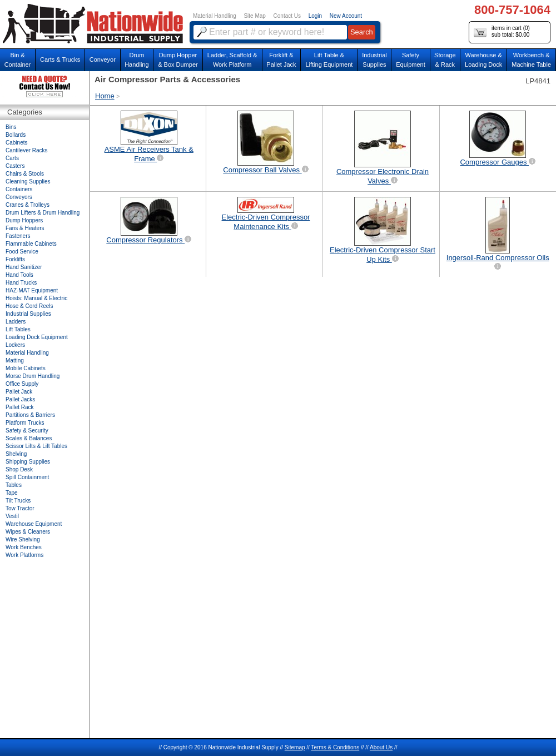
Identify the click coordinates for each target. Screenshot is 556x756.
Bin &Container (18, 60)
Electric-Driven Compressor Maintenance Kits (266, 214)
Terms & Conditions (335, 747)
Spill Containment (27, 477)
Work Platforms (24, 555)
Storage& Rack (445, 60)
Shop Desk (19, 469)
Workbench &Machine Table (531, 60)
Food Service (22, 252)
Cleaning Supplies (28, 181)
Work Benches (24, 547)
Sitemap (295, 747)
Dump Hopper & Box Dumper (178, 60)
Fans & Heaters (25, 228)
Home (105, 96)
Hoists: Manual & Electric (36, 298)
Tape (12, 493)
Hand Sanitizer (24, 267)
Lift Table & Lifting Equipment (329, 60)
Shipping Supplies (28, 462)
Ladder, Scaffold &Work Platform (232, 60)
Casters (15, 166)
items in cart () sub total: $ (502, 32)
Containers (19, 189)
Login (315, 16)
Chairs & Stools (25, 174)
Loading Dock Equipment (37, 337)
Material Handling (215, 16)
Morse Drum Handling (33, 376)
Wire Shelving (23, 539)
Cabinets (16, 143)
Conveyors (19, 197)
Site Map (254, 16)
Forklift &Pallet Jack (281, 60)
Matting (15, 360)
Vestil (12, 516)
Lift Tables (18, 329)
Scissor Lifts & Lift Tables (36, 446)
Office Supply (22, 384)
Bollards (16, 135)
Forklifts (15, 259)
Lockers (15, 345)
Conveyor (103, 59)
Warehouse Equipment (34, 524)
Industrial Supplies (28, 314)
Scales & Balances (29, 438)
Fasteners (18, 236)
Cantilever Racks (27, 150)
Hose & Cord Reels (29, 306)
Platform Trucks (25, 423)
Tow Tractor (20, 508)
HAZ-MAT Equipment (32, 290)
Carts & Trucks (60, 59)
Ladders (16, 322)
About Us (381, 747)
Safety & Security (27, 431)
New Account (346, 16)
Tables (14, 485)
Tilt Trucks (18, 501)
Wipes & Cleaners (28, 532)
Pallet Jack (19, 392)
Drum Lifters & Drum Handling (43, 213)
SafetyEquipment (411, 60)
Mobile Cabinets (26, 368)
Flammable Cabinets (31, 244)
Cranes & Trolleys (28, 205)
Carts (12, 158)
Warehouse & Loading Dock (483, 60)
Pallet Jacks (20, 399)
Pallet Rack (20, 407)
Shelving (16, 454)
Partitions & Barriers (30, 415)
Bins (11, 127)
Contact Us (287, 16)
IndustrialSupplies (374, 60)
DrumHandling (136, 60)
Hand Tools (19, 275)
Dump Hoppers (24, 220)
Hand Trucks (21, 283)
